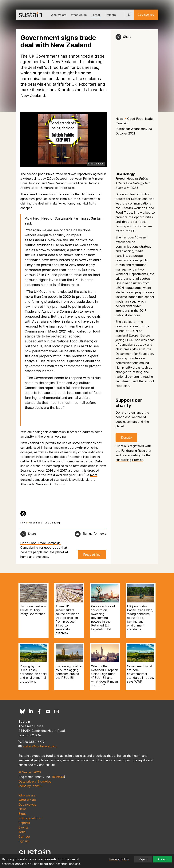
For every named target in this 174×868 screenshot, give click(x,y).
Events (23, 827)
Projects (110, 15)
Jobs (22, 832)
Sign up (24, 841)
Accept (163, 859)
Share (127, 37)
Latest (96, 15)
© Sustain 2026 (30, 772)
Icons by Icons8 (30, 786)
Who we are (59, 15)
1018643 (58, 777)
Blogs (22, 814)
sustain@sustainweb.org (40, 746)
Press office (92, 555)
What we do (79, 15)
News (120, 119)
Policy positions (30, 818)
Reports (24, 823)
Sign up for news (94, 534)
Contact (24, 837)
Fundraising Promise (129, 460)
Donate (126, 437)
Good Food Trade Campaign (45, 523)
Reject (143, 859)
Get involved (146, 15)
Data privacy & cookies (35, 781)
